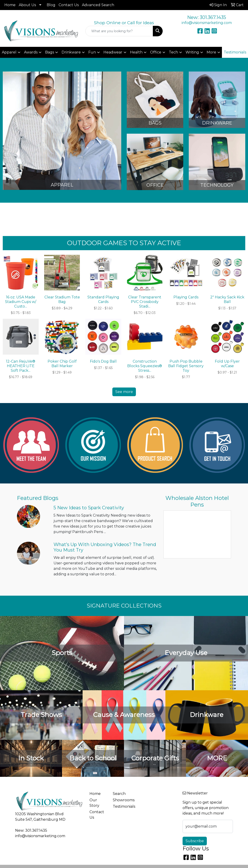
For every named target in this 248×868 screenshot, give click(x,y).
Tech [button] (173, 52)
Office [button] (156, 52)
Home (10, 5)
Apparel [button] (9, 52)
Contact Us (69, 5)
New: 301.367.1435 (207, 17)
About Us (27, 5)
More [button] (211, 52)
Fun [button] (92, 52)
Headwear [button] (113, 52)
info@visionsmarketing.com (207, 23)
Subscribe (195, 841)
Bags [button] (50, 52)
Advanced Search (98, 5)
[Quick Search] (119, 31)
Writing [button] (192, 52)
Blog (51, 5)
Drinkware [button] (71, 52)
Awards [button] (31, 52)
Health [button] (136, 52)
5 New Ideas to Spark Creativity (89, 508)
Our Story (94, 803)
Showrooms (122, 800)
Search (119, 794)
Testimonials (122, 806)
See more (124, 392)
